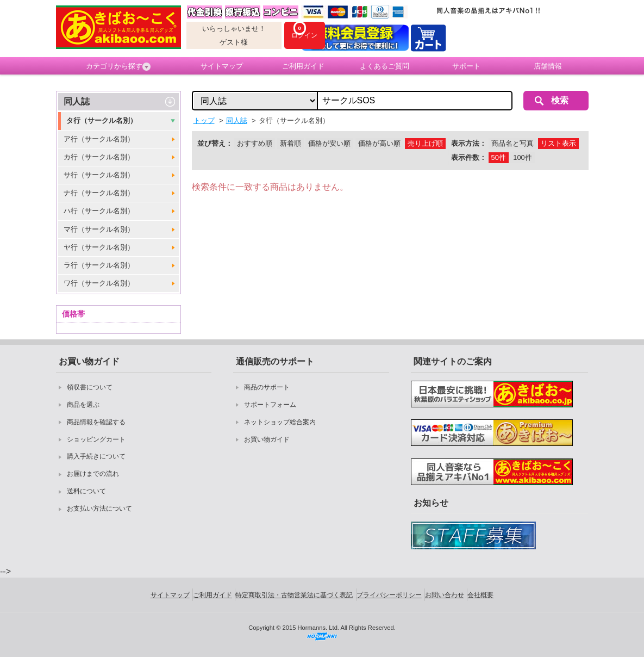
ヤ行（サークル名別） (99, 247)
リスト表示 (558, 143)
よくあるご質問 (384, 66)
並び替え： (215, 143)
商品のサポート (267, 387)
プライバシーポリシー (389, 595)
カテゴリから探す (118, 66)
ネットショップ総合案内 (280, 422)
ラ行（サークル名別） (99, 265)
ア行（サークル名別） (99, 139)
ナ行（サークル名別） (99, 193)
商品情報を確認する (96, 422)
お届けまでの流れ (93, 474)
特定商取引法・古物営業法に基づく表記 (294, 595)
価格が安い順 (329, 143)
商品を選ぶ (83, 405)
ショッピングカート (96, 439)
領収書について (90, 387)
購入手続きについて (96, 456)
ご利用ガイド (303, 66)
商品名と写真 (512, 143)
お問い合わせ (445, 595)
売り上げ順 (425, 143)
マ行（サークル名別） (99, 229)
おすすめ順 (255, 143)
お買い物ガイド (267, 439)
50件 (499, 157)
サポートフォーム (270, 405)
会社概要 (480, 595)
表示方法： (469, 143)
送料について (86, 491)
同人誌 (77, 101)
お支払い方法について (99, 509)
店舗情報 (548, 66)
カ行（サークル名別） (99, 157)
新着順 (290, 143)
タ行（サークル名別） (102, 120)
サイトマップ (222, 66)
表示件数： (469, 157)
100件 (522, 157)
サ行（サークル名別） (99, 175)
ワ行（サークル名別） (99, 283)
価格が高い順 (379, 143)
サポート (466, 66)
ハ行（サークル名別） (99, 211)
